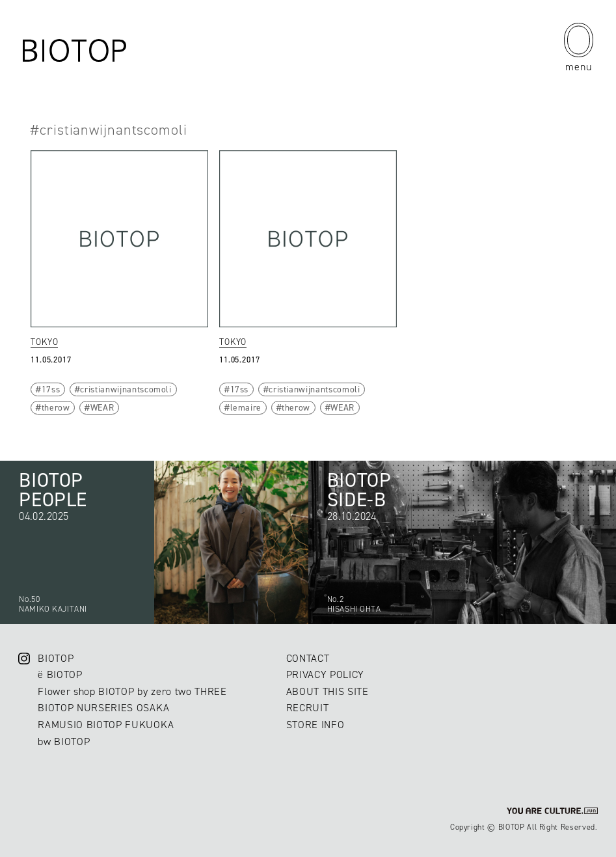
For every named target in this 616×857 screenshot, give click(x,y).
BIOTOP (56, 658)
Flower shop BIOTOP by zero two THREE (132, 691)
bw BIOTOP (64, 741)
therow (56, 407)
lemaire (246, 407)
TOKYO (44, 342)
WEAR (102, 407)
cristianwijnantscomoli (126, 389)
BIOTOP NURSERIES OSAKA (103, 708)
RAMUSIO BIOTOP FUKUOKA (106, 725)
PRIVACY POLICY (325, 674)
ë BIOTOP (60, 674)
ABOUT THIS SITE (328, 691)
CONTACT (308, 658)
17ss (51, 389)
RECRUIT (308, 708)
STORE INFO (315, 725)
